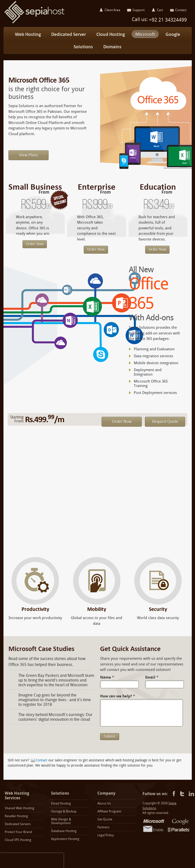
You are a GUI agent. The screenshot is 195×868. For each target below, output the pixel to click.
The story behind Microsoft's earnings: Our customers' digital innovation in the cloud (55, 717)
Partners (103, 827)
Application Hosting (65, 839)
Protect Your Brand (18, 832)
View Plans (28, 155)
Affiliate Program (109, 811)
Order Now (35, 244)
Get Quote (105, 819)
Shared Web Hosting (19, 808)
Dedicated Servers (18, 824)
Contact (42, 760)
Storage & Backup (64, 811)
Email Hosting (61, 803)
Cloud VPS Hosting (18, 840)
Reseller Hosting (16, 816)
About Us (104, 803)
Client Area (112, 10)
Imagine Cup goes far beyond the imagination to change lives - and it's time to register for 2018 (55, 700)
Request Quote (165, 422)
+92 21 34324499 (167, 20)
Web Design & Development (61, 821)
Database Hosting (64, 831)
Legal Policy (106, 835)
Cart (160, 10)
